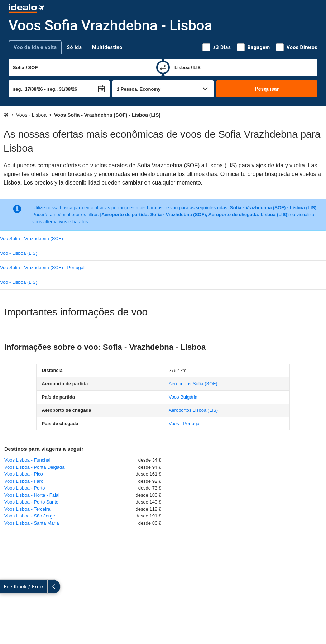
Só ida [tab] (74, 47)
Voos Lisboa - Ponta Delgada (34, 467)
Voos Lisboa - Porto (25, 488)
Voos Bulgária (183, 397)
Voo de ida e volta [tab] (35, 47)
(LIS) (193, 410)
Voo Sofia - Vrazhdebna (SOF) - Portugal (42, 268)
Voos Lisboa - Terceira (27, 509)
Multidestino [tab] (107, 47)
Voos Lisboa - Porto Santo (31, 502)
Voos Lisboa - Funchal (27, 460)
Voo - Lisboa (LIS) (19, 253)
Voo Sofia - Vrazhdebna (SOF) (32, 238)
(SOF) (193, 384)
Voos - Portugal (185, 423)
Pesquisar (267, 89)
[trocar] (163, 67)
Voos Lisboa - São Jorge (30, 516)
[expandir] (6, 587)
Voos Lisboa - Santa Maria (32, 523)
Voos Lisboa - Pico (24, 474)
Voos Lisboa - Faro (24, 481)
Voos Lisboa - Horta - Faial (32, 495)
